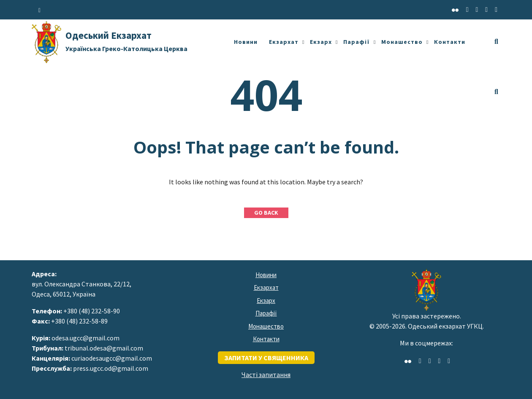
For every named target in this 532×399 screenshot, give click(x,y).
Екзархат (284, 42)
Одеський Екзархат (126, 41)
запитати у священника (266, 358)
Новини (246, 42)
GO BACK (266, 213)
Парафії (357, 42)
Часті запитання (266, 375)
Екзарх (321, 42)
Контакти (450, 42)
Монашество (402, 42)
